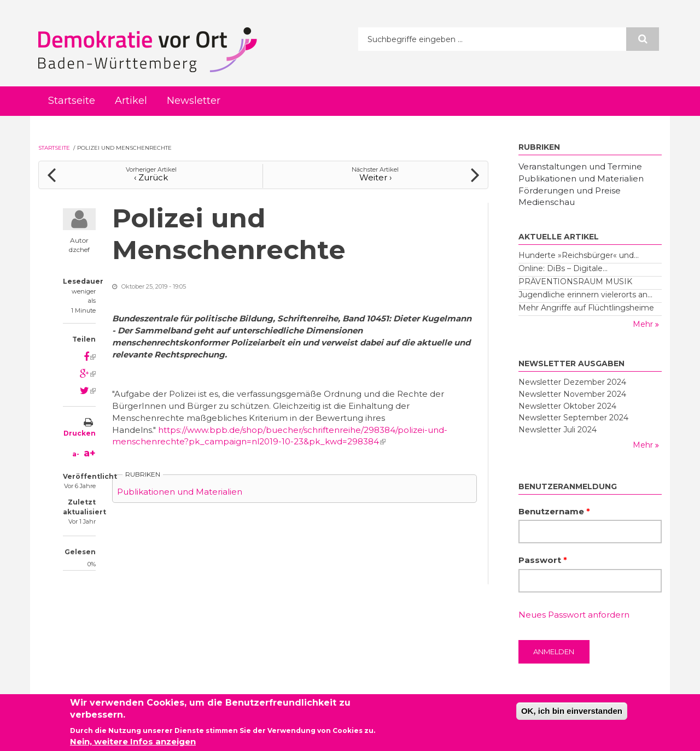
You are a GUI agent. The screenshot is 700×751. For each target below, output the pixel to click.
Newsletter (194, 101)
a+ (90, 453)
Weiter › (375, 177)
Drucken (80, 433)
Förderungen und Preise (570, 190)
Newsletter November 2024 (572, 394)
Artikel (131, 101)
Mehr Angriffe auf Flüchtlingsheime (586, 308)
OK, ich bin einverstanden (572, 712)
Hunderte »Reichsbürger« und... (579, 255)
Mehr (644, 324)
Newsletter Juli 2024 (558, 430)
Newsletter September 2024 (573, 418)
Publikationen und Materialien (180, 492)
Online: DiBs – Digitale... (563, 268)
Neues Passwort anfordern (574, 615)
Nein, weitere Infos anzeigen (133, 743)
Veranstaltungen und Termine (580, 166)
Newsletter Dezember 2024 (572, 382)
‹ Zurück (151, 177)
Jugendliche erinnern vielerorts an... (585, 295)
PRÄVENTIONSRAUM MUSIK (575, 281)
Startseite (72, 101)
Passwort (543, 560)
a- (76, 454)
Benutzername (554, 511)
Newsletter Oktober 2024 (567, 406)
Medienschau (547, 202)
